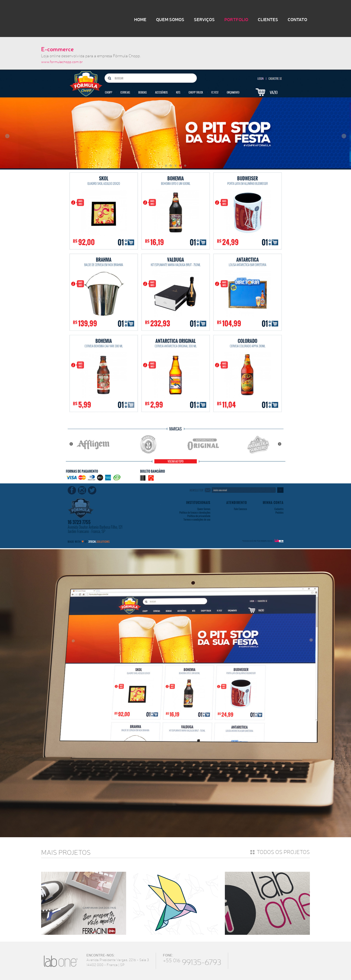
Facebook (241, 961)
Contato (297, 19)
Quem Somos (170, 19)
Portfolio (236, 19)
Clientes (268, 19)
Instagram (271, 961)
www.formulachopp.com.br (62, 62)
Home (140, 19)
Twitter (256, 961)
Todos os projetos (283, 852)
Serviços (204, 19)
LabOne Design (75, 18)
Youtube (286, 961)
